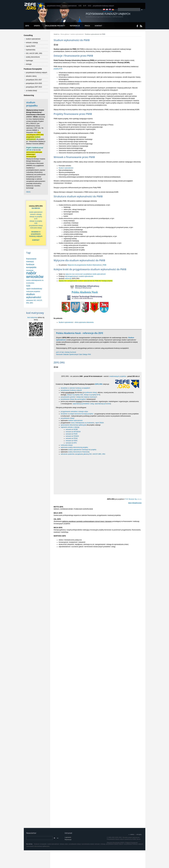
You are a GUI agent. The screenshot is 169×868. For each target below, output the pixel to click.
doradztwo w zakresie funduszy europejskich (75, 388)
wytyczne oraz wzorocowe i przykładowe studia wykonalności (85, 274)
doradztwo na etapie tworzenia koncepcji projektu (77, 414)
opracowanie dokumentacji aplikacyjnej (74, 425)
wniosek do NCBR (72, 429)
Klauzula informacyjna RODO (116, 843)
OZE (28, 286)
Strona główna (65, 34)
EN (107, 10)
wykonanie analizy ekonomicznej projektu (74, 447)
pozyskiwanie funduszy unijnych (71, 390)
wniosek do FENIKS (72, 436)
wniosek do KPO (71, 443)
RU (110, 10)
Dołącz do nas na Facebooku (137, 26)
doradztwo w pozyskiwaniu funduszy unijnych (36, 234)
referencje (68, 279)
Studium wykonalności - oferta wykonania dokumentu (76, 322)
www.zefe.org (34, 6)
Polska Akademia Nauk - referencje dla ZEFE (80, 333)
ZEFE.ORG (99, 384)
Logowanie (68, 837)
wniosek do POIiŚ (72, 434)
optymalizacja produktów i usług (83, 404)
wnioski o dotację (36, 214)
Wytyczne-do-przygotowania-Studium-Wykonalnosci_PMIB (87, 265)
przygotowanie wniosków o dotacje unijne (74, 412)
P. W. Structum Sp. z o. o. (133, 499)
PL (104, 10)
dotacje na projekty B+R (92, 395)
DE (113, 10)
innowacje (30, 270)
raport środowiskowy (34, 289)
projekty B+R (58, 69)
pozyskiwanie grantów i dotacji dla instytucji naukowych (79, 397)
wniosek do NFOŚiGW (73, 432)
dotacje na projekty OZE (75, 395)
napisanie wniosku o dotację (70, 427)
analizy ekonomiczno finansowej (79, 452)
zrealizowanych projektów (118, 376)
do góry (139, 834)
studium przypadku (32, 104)
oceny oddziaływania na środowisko (83, 423)
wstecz (132, 834)
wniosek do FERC (72, 441)
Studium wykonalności (66, 168)
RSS (141, 26)
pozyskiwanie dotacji (90, 393)
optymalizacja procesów (102, 404)
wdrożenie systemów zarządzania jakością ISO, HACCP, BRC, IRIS (83, 454)
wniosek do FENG (72, 438)
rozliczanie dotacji (67, 445)
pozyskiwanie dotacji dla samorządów (73, 399)
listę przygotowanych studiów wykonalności (79, 276)
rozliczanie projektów (33, 291)
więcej (28, 192)
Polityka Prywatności (131, 843)
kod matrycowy (32, 317)
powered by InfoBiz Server (133, 839)
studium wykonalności (77, 34)
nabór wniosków (35, 275)
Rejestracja (68, 840)
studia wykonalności (36, 212)
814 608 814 (36, 208)
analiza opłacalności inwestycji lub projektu (82, 450)
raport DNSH (100, 423)
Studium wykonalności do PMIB (95, 34)
